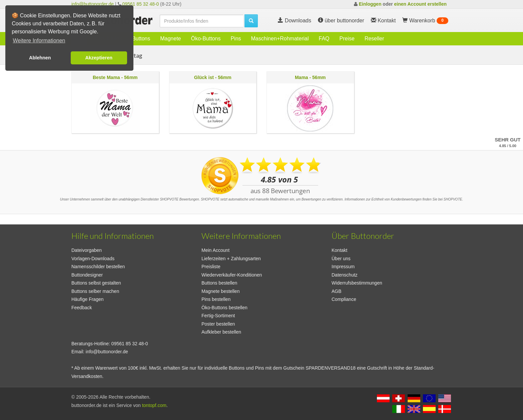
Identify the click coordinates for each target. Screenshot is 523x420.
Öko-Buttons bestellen (224, 308)
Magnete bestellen (220, 291)
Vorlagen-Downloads (93, 259)
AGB (337, 291)
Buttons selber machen (95, 291)
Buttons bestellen (219, 283)
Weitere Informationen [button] (39, 41)
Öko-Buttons (206, 39)
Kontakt (339, 250)
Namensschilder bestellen (98, 267)
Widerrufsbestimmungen (357, 283)
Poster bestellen (218, 324)
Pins (236, 39)
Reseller (374, 39)
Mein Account (215, 250)
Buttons (141, 39)
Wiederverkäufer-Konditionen (232, 275)
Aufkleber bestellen (221, 332)
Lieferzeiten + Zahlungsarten (231, 259)
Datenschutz (345, 275)
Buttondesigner (87, 275)
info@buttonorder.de (93, 4)
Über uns (341, 259)
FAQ (324, 39)
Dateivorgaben (87, 250)
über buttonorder (341, 21)
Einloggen (370, 4)
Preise (347, 39)
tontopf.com (154, 405)
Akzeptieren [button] (99, 58)
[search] (201, 21)
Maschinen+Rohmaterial (280, 39)
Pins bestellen (216, 299)
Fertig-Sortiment (218, 316)
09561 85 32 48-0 (140, 4)
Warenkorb (425, 21)
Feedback (82, 308)
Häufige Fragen (88, 299)
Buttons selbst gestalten (96, 283)
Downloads (295, 21)
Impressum (343, 267)
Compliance (344, 299)
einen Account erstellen (420, 4)
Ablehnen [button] (40, 58)
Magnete (170, 39)
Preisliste (211, 267)
